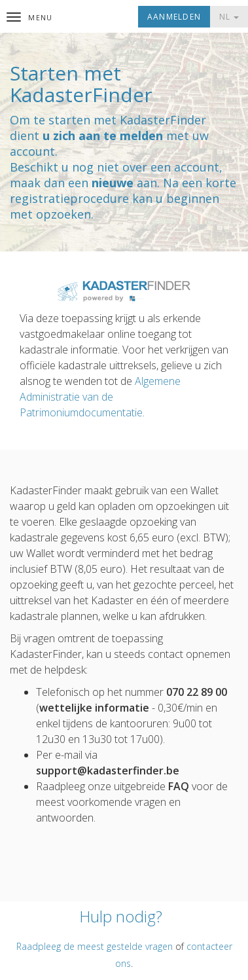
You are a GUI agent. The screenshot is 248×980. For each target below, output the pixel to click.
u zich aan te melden (103, 136)
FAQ (179, 786)
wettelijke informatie (94, 708)
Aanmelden (174, 17)
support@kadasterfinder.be (108, 771)
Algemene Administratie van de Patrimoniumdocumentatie (100, 397)
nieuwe (113, 183)
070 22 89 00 (197, 692)
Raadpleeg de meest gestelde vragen (95, 946)
